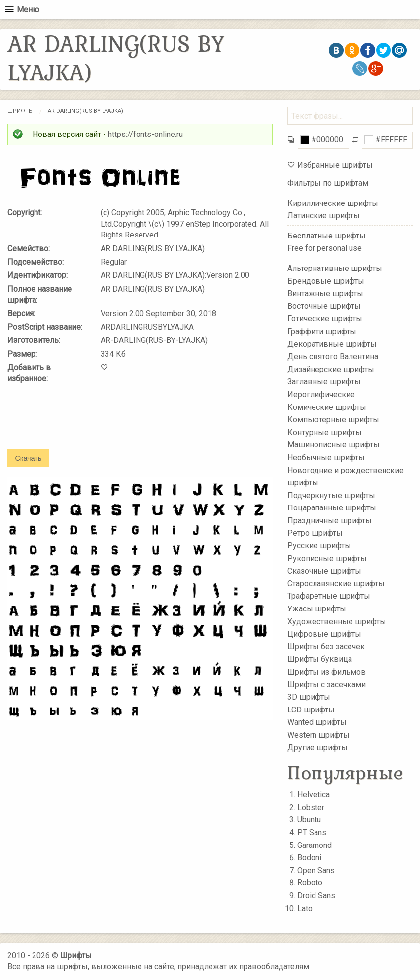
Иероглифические (321, 394)
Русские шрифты (319, 546)
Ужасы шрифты (317, 609)
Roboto (310, 883)
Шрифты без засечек (326, 647)
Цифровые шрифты (324, 634)
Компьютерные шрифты (333, 420)
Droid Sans (316, 896)
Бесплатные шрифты (327, 236)
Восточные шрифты (324, 306)
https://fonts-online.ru (145, 134)
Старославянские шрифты (336, 584)
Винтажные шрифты (325, 293)
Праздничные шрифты (330, 521)
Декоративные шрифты (332, 344)
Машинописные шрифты (333, 445)
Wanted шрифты (317, 722)
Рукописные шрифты (327, 558)
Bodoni (309, 858)
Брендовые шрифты (326, 281)
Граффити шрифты (322, 331)
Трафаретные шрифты (329, 596)
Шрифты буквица (320, 659)
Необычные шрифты (326, 457)
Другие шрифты (317, 747)
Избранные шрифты (335, 165)
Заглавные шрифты (324, 382)
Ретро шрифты (315, 533)
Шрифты (20, 111)
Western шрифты (318, 735)
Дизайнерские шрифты (331, 369)
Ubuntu (309, 820)
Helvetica (314, 794)
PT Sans (312, 832)
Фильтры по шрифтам (328, 183)
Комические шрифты (327, 407)
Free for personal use (325, 248)
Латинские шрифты (324, 216)
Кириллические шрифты (333, 203)
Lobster (311, 807)
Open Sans (316, 870)
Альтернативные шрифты (335, 268)
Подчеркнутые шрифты (331, 495)
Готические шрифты (325, 319)
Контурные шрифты (325, 432)
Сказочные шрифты (324, 571)
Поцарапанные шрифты (332, 508)
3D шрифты (309, 697)
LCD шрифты (311, 710)
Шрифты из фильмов (327, 672)
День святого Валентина (333, 356)
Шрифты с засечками (327, 684)
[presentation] (82, 423)
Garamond (315, 845)
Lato (305, 908)
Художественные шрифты (337, 621)
